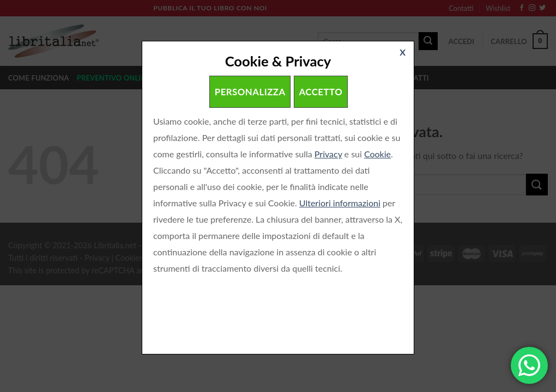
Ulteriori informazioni (340, 203)
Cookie (377, 154)
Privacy (328, 154)
